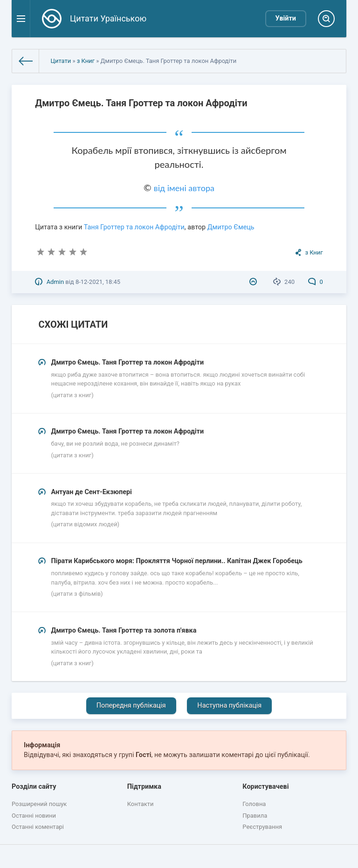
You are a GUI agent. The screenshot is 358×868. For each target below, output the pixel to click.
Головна (254, 804)
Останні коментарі (38, 827)
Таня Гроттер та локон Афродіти (134, 227)
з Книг (86, 61)
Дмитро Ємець (231, 227)
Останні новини (34, 816)
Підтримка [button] (144, 787)
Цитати (61, 61)
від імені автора (184, 188)
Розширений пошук (39, 804)
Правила (255, 816)
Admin (55, 282)
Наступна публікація (229, 706)
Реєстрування (262, 827)
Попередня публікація (131, 706)
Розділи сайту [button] (34, 787)
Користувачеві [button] (265, 787)
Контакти (141, 804)
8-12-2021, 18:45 (98, 282)
